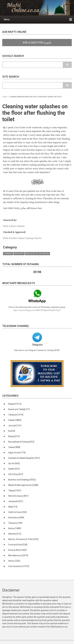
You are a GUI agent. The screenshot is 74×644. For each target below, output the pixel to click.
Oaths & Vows (17, 512)
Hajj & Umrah (17, 453)
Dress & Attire (17, 550)
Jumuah (15, 426)
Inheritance (16, 518)
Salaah (15, 420)
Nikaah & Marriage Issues (23, 485)
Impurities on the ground (38, 254)
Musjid (14, 436)
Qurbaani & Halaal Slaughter (24, 458)
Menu (7, 19)
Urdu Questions (19, 566)
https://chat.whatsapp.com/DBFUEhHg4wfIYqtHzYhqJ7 (37, 310)
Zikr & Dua (16, 474)
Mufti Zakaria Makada (14, 226)
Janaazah (16, 501)
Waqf (13, 507)
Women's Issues (18, 496)
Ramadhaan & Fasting (21, 442)
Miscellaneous (18, 555)
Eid (12, 431)
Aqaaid (15, 404)
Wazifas (15, 534)
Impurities (19, 254)
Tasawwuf (15, 523)
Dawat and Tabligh (19, 409)
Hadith (14, 469)
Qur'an (14, 463)
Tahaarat (8, 254)
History (14, 561)
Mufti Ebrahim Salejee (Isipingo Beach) (22, 238)
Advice (15, 528)
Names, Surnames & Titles (23, 539)
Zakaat (14, 447)
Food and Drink (18, 545)
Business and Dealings (22, 480)
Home (5, 97)
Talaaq (15, 490)
